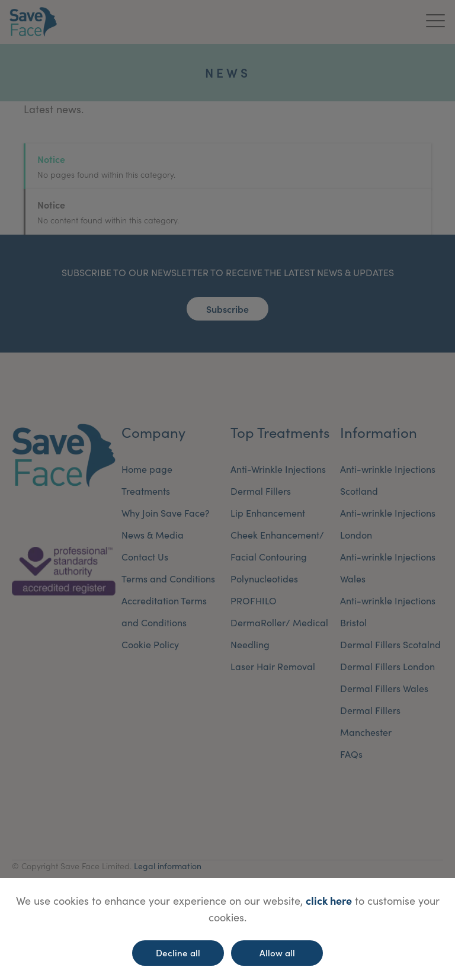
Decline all (178, 952)
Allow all (277, 952)
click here (329, 900)
